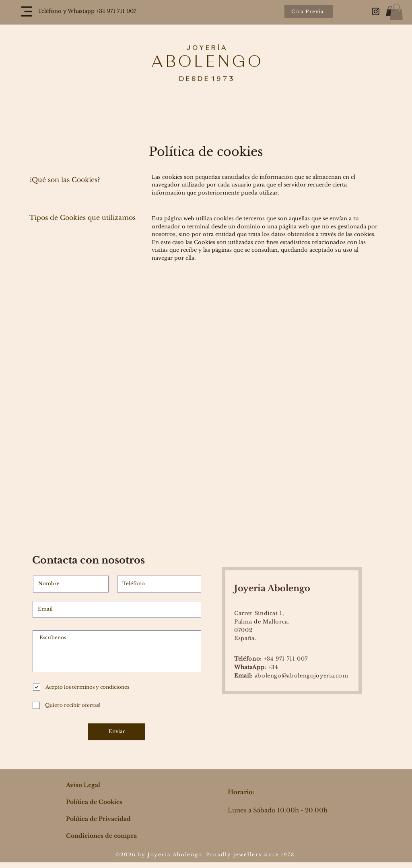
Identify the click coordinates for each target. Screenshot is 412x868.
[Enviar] (117, 732)
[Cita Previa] (309, 11)
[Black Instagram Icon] (376, 11)
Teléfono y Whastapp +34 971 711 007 (87, 11)
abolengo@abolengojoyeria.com (291, 676)
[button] (27, 11)
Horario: (241, 792)
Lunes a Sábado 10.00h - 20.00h (278, 810)
